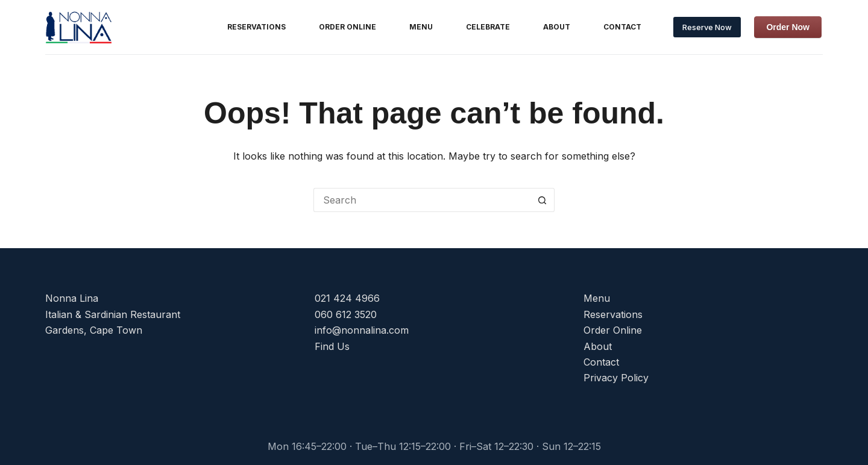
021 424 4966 (347, 298)
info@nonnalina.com (362, 330)
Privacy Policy (616, 378)
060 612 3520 (346, 314)
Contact (622, 27)
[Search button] (542, 200)
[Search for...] (422, 200)
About (557, 27)
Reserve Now (707, 27)
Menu (421, 27)
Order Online (348, 27)
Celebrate (488, 27)
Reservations (256, 27)
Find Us (332, 346)
